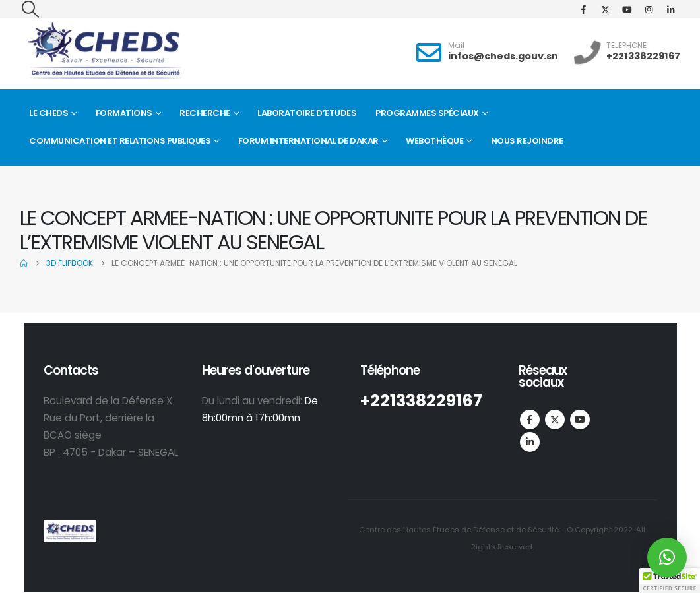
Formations (124, 113)
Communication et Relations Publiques (120, 141)
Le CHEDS (48, 113)
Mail (456, 45)
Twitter (555, 420)
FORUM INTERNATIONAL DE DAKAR (308, 141)
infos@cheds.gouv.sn (503, 56)
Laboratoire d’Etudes (307, 113)
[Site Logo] (104, 51)
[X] (605, 9)
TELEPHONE (626, 45)
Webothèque (434, 141)
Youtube (580, 420)
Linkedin (530, 442)
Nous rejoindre (527, 141)
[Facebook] (583, 9)
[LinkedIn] (670, 9)
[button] (30, 9)
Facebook (530, 420)
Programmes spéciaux (427, 113)
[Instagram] (649, 9)
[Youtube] (627, 9)
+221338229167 (643, 56)
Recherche (205, 113)
